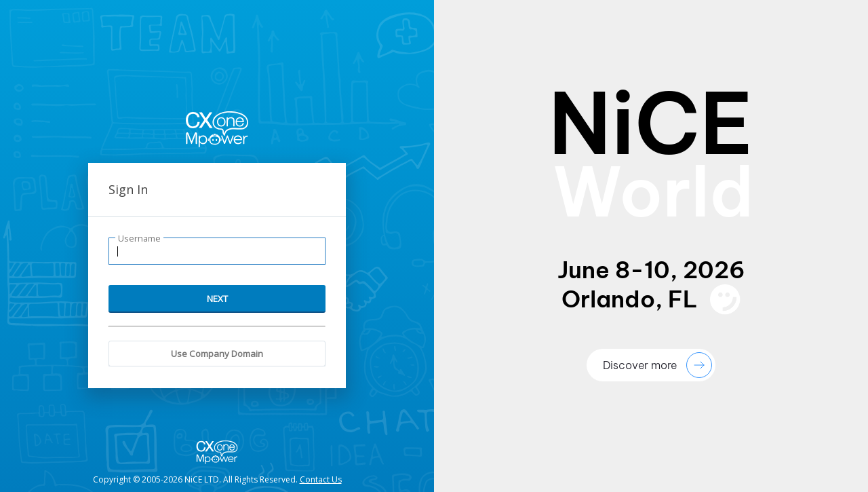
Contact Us (321, 479)
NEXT (217, 299)
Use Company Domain (217, 354)
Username (139, 239)
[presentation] (651, 246)
